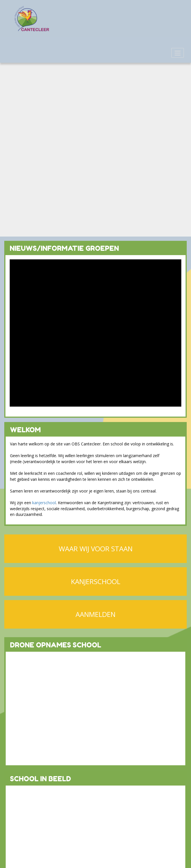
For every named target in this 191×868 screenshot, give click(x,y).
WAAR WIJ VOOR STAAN (96, 549)
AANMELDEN (95, 614)
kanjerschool (44, 503)
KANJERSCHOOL (96, 581)
